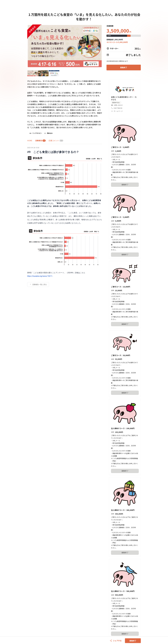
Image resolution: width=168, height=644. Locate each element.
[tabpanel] (65, 217)
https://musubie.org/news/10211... (40, 276)
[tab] (30, 141)
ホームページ (118, 111)
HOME (30, 140)
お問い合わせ (118, 105)
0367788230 (118, 108)
